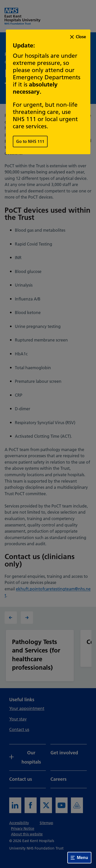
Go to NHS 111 (30, 141)
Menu (79, 857)
